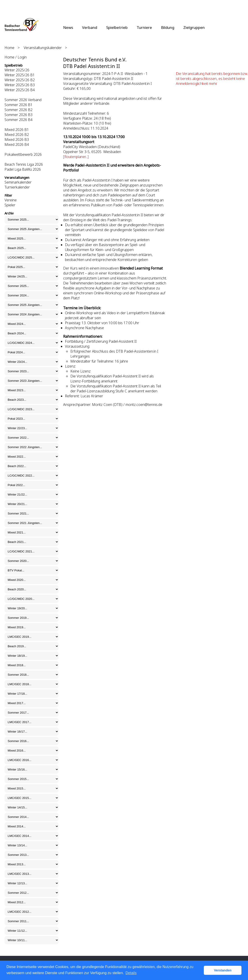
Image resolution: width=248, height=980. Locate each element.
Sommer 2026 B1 (18, 105)
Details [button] (131, 973)
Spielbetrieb (117, 27)
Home (9, 48)
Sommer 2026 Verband (23, 100)
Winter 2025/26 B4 (20, 90)
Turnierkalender (17, 187)
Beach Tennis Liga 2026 (24, 164)
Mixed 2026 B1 (17, 130)
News (68, 27)
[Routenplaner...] (76, 157)
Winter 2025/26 (17, 70)
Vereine (11, 200)
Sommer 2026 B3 (18, 115)
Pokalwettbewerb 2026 (23, 154)
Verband (90, 27)
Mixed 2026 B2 (17, 135)
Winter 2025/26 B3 (20, 85)
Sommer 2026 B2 (18, 110)
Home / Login (16, 57)
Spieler (10, 205)
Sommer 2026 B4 (18, 120)
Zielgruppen (194, 27)
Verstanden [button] (223, 970)
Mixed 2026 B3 (17, 140)
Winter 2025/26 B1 (20, 75)
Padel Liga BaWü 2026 (23, 169)
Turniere (144, 27)
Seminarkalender (18, 182)
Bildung (168, 27)
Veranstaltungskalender (43, 48)
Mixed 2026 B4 (17, 144)
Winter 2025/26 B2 (20, 80)
